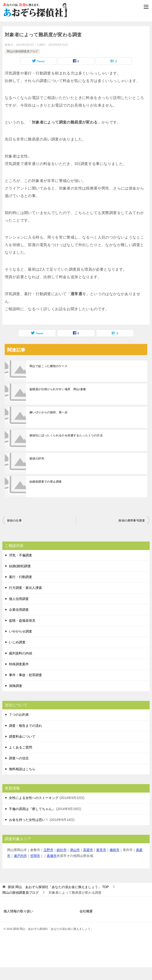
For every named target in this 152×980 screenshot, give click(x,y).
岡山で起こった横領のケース (49, 379)
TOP (58, 900)
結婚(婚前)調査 (20, 579)
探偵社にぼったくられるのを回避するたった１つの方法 (66, 448)
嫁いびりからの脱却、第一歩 (49, 425)
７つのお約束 (19, 727)
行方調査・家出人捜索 (25, 600)
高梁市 (88, 863)
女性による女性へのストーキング (34, 810)
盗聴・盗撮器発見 (22, 633)
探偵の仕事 (14, 533)
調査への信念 (19, 771)
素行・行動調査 (21, 590)
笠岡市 (35, 868)
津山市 (75, 863)
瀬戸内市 (20, 868)
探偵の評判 (37, 471)
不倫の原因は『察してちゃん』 (32, 822)
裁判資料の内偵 (21, 666)
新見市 (101, 863)
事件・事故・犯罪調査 (25, 688)
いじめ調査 (17, 655)
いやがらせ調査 (21, 644)
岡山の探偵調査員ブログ (22, 64)
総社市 (62, 863)
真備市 (52, 868)
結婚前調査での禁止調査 (46, 494)
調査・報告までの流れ (25, 738)
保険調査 (16, 699)
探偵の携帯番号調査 (132, 533)
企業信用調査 (19, 622)
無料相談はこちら (22, 782)
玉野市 (48, 863)
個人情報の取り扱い (18, 924)
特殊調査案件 (19, 677)
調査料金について (22, 749)
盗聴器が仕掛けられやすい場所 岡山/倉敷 (58, 402)
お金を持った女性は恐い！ (29, 832)
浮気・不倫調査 (21, 568)
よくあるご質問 (21, 760)
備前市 (114, 863)
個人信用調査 (19, 612)
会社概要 (86, 924)
